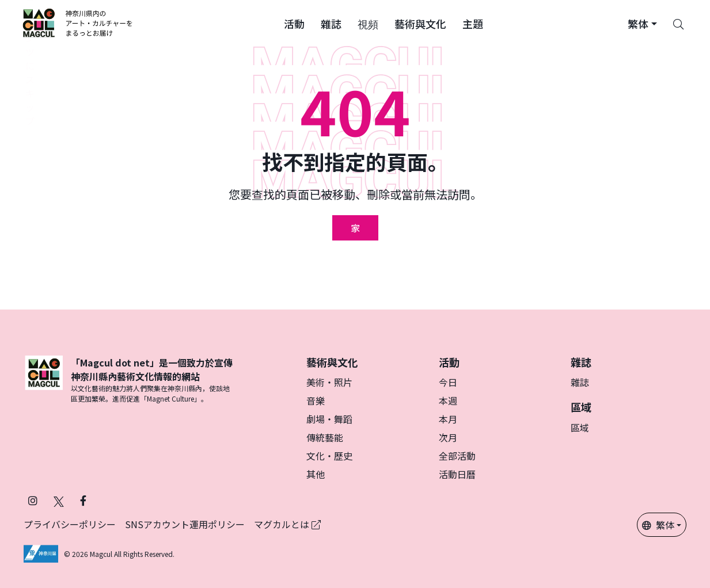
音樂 (316, 400)
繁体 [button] (658, 525)
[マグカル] (44, 380)
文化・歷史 (329, 456)
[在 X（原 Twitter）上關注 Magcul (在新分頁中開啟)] (59, 500)
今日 (448, 382)
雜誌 (580, 382)
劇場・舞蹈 (329, 419)
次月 (448, 437)
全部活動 (457, 456)
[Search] (678, 23)
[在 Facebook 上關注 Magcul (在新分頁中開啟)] (83, 500)
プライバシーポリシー (70, 524)
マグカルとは (287, 524)
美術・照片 (329, 382)
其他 (316, 474)
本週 (448, 400)
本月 (448, 419)
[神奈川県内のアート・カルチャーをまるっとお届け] (78, 23)
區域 (580, 427)
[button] (294, 23)
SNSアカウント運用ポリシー (185, 524)
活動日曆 (457, 474)
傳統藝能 (325, 437)
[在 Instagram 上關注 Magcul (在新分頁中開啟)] (33, 500)
